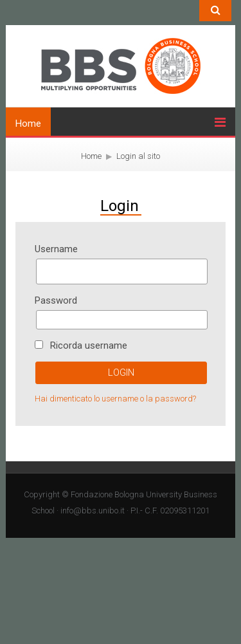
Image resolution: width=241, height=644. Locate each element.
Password (56, 300)
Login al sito (138, 156)
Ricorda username (89, 345)
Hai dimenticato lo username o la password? (115, 399)
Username (56, 249)
